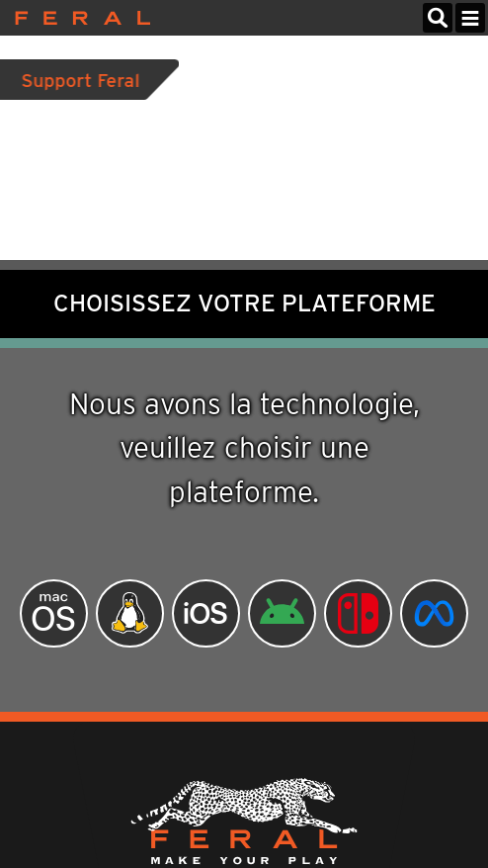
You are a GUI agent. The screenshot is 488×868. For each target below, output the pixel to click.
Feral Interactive (78, 18)
